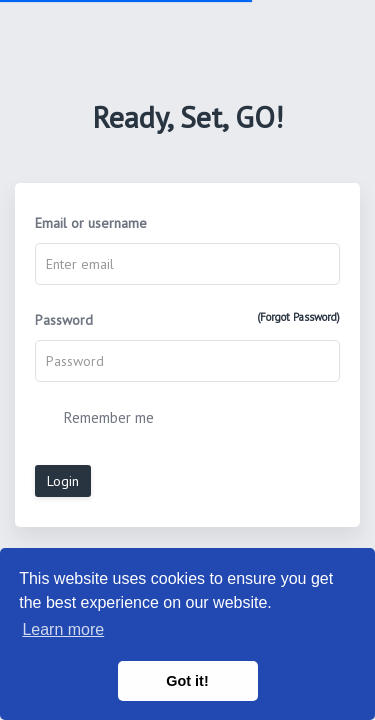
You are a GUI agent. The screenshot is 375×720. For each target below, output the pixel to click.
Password (187, 319)
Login (63, 481)
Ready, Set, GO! (187, 116)
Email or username (91, 223)
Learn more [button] (63, 629)
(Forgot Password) (298, 317)
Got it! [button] (187, 681)
